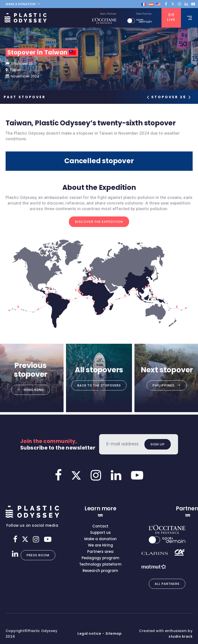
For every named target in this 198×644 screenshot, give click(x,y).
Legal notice (89, 633)
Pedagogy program (100, 558)
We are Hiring (100, 545)
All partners (167, 584)
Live (171, 17)
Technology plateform (100, 564)
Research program (100, 571)
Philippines (163, 385)
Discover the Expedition (99, 222)
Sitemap (114, 633)
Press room (38, 555)
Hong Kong (34, 390)
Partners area (100, 552)
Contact (100, 526)
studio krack (180, 636)
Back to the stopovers (99, 385)
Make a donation (23, 4)
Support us (100, 532)
